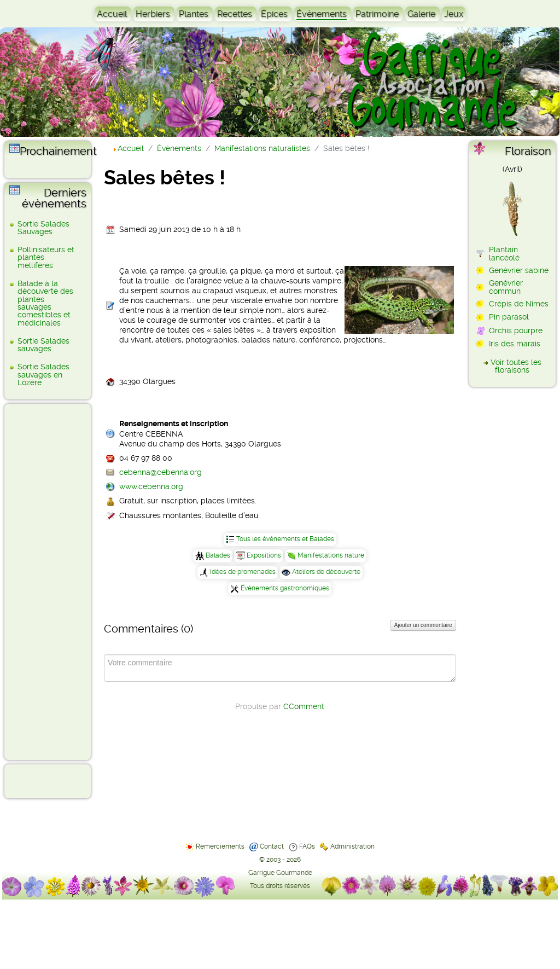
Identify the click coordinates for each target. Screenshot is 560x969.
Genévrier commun (506, 287)
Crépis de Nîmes (519, 304)
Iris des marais (515, 344)
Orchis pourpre (516, 330)
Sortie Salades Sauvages (43, 228)
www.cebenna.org (151, 486)
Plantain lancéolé (504, 253)
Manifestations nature (331, 555)
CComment (304, 706)
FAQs (307, 846)
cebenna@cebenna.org (161, 472)
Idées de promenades (243, 572)
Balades (218, 555)
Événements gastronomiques (285, 588)
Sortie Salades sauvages (43, 345)
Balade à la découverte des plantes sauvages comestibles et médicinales (45, 303)
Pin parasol (509, 317)
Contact (272, 846)
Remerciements (220, 846)
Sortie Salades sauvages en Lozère (43, 375)
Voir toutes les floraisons (516, 366)
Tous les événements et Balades (285, 539)
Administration (352, 846)
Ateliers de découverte (326, 572)
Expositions (264, 555)
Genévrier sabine (519, 270)
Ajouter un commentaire (423, 625)
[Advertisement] (52, 581)
